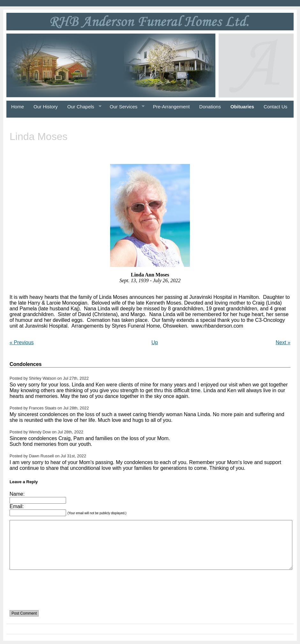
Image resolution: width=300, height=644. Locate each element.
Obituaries (242, 107)
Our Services (125, 107)
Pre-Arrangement (171, 107)
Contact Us (275, 107)
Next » (283, 342)
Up (154, 342)
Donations (210, 107)
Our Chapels (82, 107)
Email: (17, 506)
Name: (17, 494)
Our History (46, 107)
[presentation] (58, 586)
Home (18, 107)
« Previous (22, 342)
